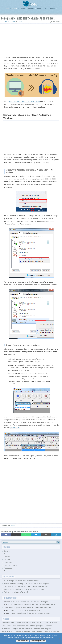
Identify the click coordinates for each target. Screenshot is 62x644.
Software (7, 559)
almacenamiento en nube (11, 622)
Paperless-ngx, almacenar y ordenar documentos (22, 580)
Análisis (23, 8)
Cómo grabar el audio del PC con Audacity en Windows (31, 607)
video (33, 632)
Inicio (8, 8)
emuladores (31, 625)
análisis (40, 622)
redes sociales (39, 628)
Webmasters (8, 571)
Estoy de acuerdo (23, 641)
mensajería (6, 628)
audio (12, 525)
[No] (59, 638)
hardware (48, 625)
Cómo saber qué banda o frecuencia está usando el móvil (34, 604)
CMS (4, 625)
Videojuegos (8, 568)
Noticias (7, 556)
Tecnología (8, 562)
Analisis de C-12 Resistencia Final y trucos (25, 610)
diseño (9, 625)
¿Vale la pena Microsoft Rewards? (16, 592)
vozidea (39, 632)
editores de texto (19, 625)
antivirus (32, 622)
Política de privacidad (38, 641)
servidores (19, 632)
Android (39, 8)
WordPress (31, 8)
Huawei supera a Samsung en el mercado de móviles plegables (27, 583)
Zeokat (21, 22)
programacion (27, 628)
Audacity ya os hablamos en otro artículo (25, 102)
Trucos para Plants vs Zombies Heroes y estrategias (29, 602)
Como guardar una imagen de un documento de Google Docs (26, 586)
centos (55, 622)
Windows (46, 632)
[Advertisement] (31, 40)
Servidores (52, 8)
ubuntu (27, 632)
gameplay (40, 625)
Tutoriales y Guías (9, 22)
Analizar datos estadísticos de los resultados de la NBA (24, 589)
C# (50, 622)
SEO (45, 8)
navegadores (16, 628)
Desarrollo (8, 554)
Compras (7, 551)
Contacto (15, 8)
